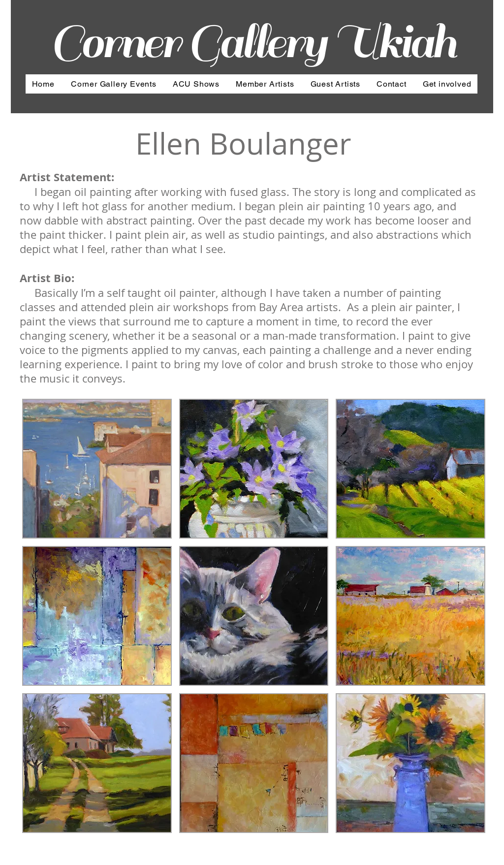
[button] (97, 469)
